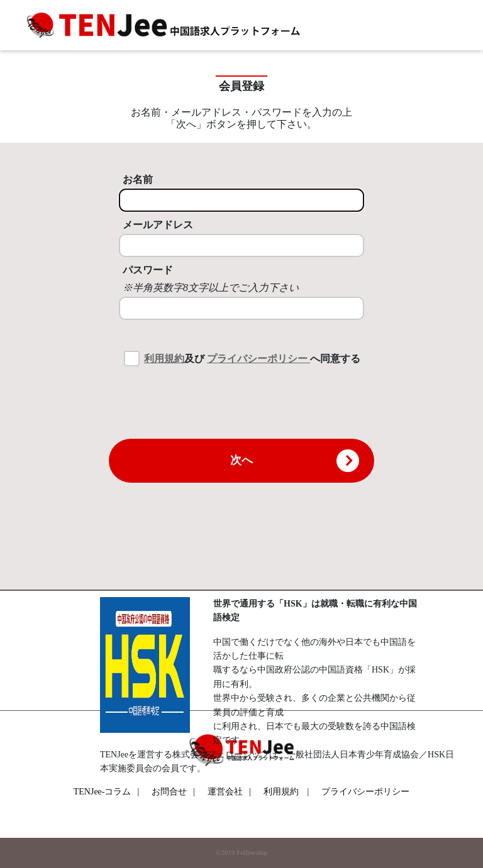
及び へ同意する (252, 359)
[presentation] (241, 402)
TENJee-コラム (107, 792)
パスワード (148, 270)
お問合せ (173, 792)
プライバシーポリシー (258, 359)
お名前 (138, 179)
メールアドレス (158, 225)
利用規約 (164, 359)
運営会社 (229, 792)
